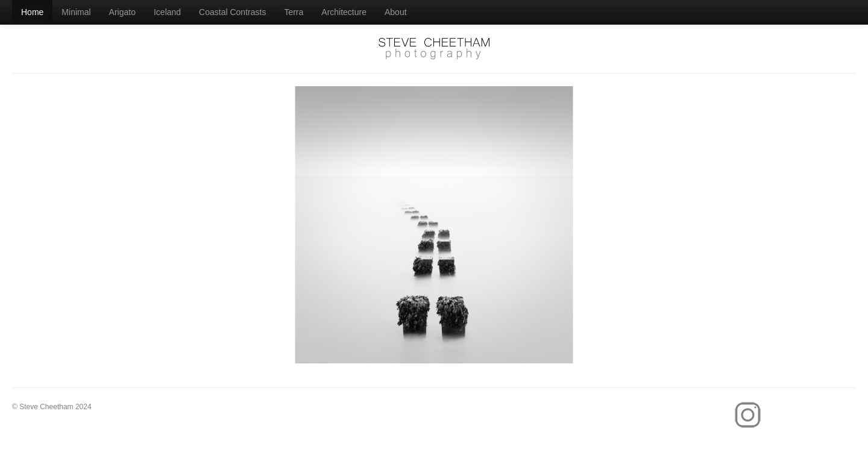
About (396, 12)
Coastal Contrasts (232, 12)
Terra (294, 12)
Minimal (76, 12)
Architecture (344, 12)
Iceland (167, 12)
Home (32, 12)
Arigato (122, 12)
